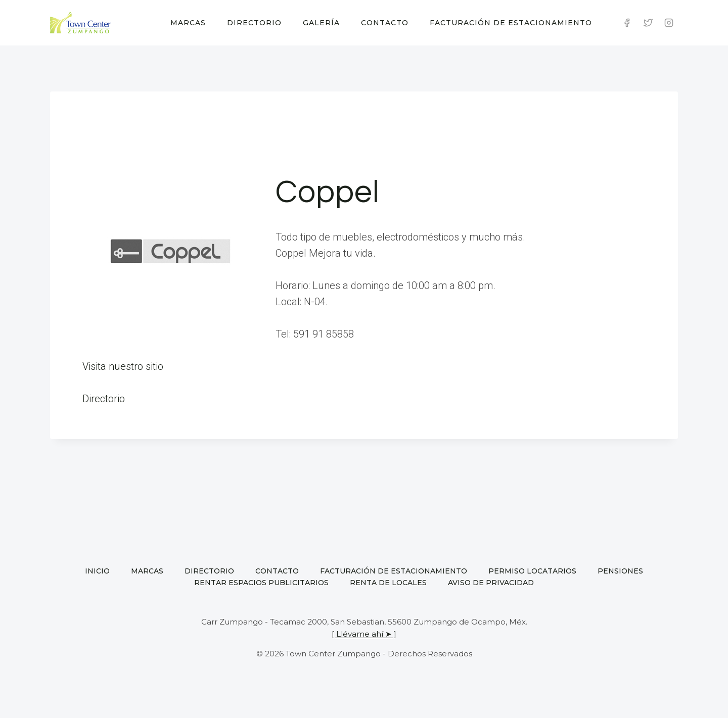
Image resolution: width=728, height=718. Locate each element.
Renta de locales (388, 583)
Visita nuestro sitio (123, 366)
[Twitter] (648, 23)
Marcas (188, 23)
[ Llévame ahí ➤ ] (364, 634)
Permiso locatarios (532, 571)
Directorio (254, 23)
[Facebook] (627, 23)
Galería (321, 23)
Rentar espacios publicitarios (261, 583)
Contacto (385, 23)
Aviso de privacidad (491, 583)
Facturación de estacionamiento (511, 23)
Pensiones (620, 571)
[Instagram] (669, 23)
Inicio (97, 571)
